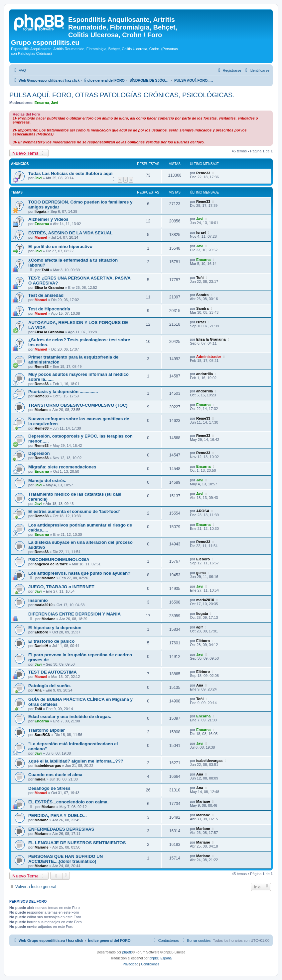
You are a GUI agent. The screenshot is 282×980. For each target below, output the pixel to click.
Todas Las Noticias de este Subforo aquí (70, 173)
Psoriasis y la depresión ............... (63, 392)
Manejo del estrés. (47, 481)
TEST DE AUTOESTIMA (53, 672)
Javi (54, 103)
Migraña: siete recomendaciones (62, 467)
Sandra (202, 295)
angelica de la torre (51, 564)
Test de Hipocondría (49, 309)
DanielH (41, 646)
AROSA (203, 511)
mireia (40, 779)
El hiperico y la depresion (55, 628)
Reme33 (203, 173)
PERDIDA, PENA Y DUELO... (58, 816)
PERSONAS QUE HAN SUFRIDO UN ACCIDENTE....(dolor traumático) (66, 859)
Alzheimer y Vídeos (48, 219)
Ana (38, 690)
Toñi (45, 270)
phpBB (127, 952)
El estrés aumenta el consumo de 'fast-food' (74, 511)
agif (200, 627)
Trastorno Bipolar (47, 730)
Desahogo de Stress (49, 788)
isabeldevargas (48, 766)
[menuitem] (19, 70)
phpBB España (160, 958)
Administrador (209, 357)
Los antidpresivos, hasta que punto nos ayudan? (79, 573)
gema (201, 573)
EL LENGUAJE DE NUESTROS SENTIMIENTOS (77, 843)
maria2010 (44, 605)
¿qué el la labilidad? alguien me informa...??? (76, 761)
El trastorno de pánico (51, 641)
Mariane (42, 410)
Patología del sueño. (50, 686)
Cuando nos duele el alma (55, 775)
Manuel (41, 237)
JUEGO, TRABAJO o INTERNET (61, 587)
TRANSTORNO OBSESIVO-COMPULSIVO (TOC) (78, 405)
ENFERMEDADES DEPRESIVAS (61, 829)
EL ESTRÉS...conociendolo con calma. (69, 802)
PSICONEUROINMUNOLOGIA (59, 560)
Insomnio (38, 600)
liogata (40, 211)
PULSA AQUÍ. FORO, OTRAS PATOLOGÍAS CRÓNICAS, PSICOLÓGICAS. (122, 95)
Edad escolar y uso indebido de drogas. (70, 717)
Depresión (39, 453)
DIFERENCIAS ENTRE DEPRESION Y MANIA (74, 614)
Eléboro (203, 559)
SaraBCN (43, 735)
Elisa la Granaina (49, 287)
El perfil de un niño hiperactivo (60, 246)
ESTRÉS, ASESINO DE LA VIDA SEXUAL (70, 233)
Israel (201, 232)
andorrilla (205, 374)
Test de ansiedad (46, 295)
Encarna (42, 103)
